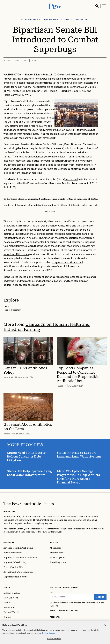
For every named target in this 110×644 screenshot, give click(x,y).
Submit (100, 597)
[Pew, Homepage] (55, 6)
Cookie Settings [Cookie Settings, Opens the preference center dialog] (54, 639)
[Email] (72, 597)
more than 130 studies (16, 254)
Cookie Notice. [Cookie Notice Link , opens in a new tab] (48, 633)
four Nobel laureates (15, 245)
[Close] (105, 625)
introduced (72, 179)
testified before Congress (60, 229)
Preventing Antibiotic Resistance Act (24, 78)
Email (52, 592)
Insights (54, 542)
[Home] (29, 503)
